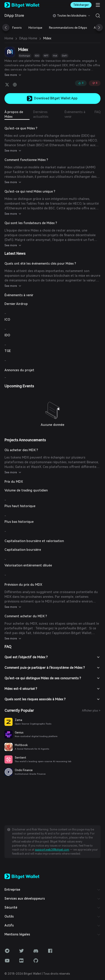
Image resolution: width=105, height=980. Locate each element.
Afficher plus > (91, 711)
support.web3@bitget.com (52, 850)
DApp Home (28, 38)
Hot (55, 56)
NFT (46, 56)
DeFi (65, 56)
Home (9, 38)
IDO (37, 56)
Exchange (25, 56)
